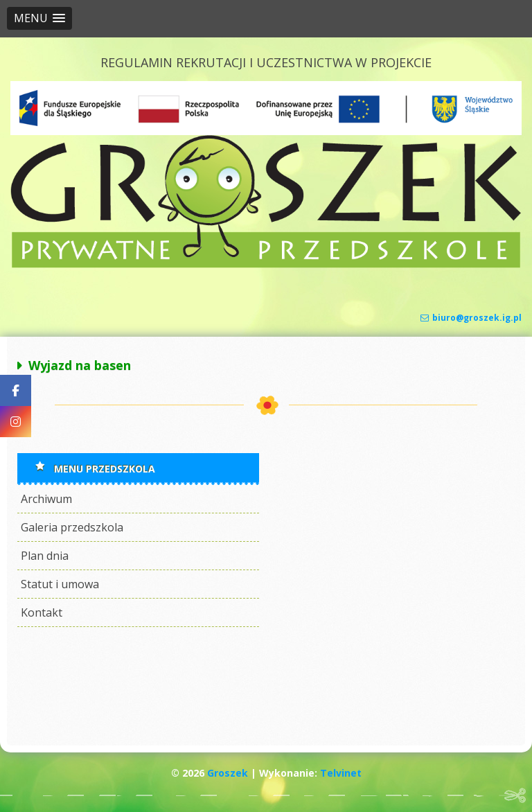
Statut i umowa (60, 584)
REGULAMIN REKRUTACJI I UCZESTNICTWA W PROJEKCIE (266, 62)
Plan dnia (45, 556)
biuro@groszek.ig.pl (471, 318)
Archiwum (46, 499)
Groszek (228, 773)
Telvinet (341, 773)
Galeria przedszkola (72, 527)
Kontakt (42, 612)
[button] (39, 18)
